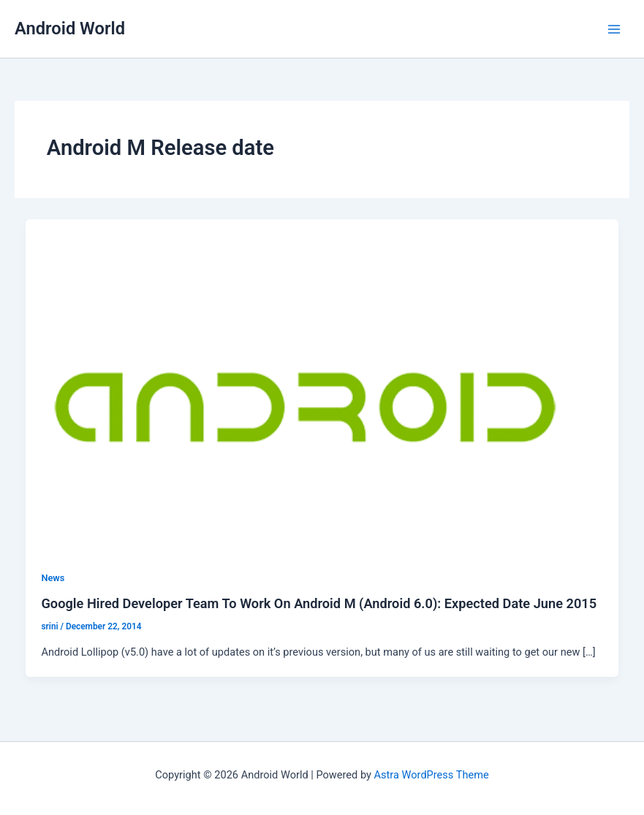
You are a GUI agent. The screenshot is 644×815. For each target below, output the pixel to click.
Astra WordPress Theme (432, 775)
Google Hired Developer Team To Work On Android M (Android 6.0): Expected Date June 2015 (319, 603)
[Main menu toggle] (614, 29)
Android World (70, 29)
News (53, 578)
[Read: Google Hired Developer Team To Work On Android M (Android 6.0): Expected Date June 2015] (322, 385)
